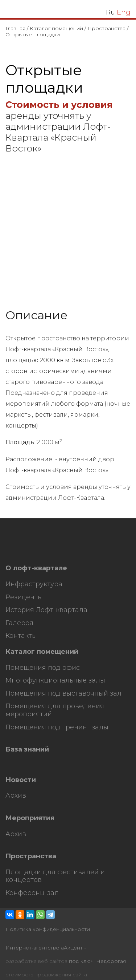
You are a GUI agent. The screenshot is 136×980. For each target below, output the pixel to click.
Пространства (106, 28)
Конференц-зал (32, 893)
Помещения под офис (43, 668)
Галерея (19, 623)
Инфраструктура (34, 584)
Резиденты (24, 597)
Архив (16, 796)
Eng (124, 12)
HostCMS (18, 554)
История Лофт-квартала (46, 610)
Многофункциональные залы (55, 681)
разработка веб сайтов (36, 961)
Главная (15, 28)
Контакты (21, 636)
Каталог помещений (56, 28)
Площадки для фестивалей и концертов (55, 876)
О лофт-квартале (36, 568)
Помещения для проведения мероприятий (55, 710)
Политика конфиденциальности (48, 929)
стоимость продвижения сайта (46, 975)
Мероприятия (30, 818)
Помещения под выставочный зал (63, 694)
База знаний (27, 750)
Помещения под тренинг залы (57, 727)
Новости (21, 780)
